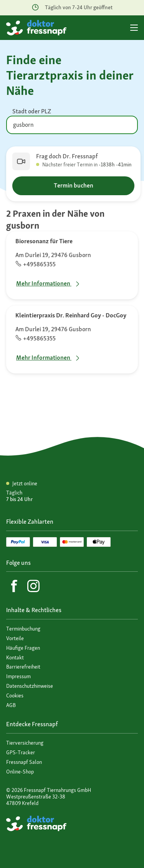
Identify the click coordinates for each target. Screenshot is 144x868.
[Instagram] (33, 586)
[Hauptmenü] (134, 28)
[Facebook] (14, 586)
